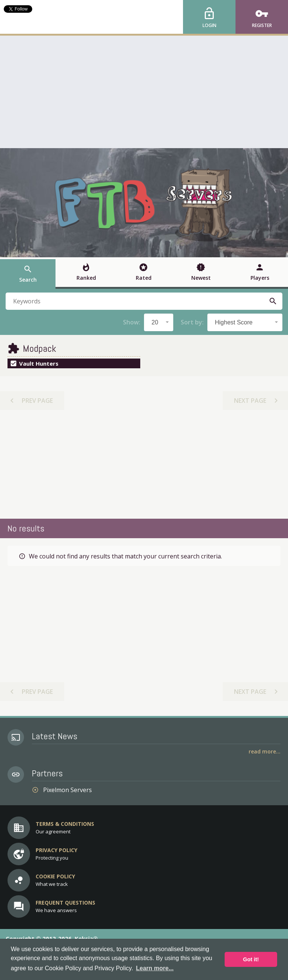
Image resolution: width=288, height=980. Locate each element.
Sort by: (192, 322)
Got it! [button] (251, 959)
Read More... (265, 751)
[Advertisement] (144, 92)
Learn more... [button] (155, 968)
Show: (132, 322)
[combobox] (159, 322)
